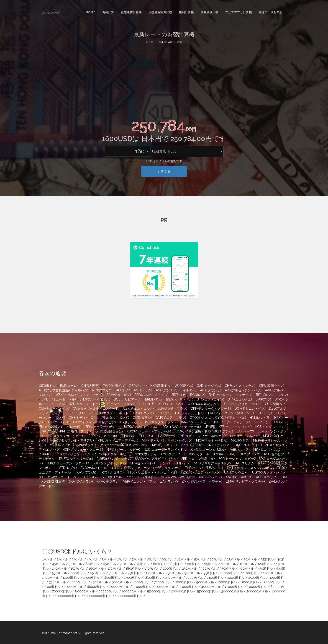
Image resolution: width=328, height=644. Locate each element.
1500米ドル (91, 578)
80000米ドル (85, 591)
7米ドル (137, 559)
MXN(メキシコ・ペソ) (133, 445)
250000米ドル (207, 591)
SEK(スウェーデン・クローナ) (68, 463)
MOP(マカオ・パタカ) (212, 440)
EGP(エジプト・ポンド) (113, 413)
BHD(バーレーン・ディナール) (231, 395)
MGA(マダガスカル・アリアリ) (72, 440)
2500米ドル (257, 578)
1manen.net (51, 12)
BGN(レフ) (198, 395)
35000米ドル (188, 587)
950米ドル (211, 573)
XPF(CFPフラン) (108, 482)
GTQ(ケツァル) (201, 418)
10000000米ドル (68, 596)
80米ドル (160, 564)
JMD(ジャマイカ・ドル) (140, 427)
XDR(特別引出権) (54, 482)
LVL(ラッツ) (167, 436)
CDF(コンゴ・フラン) (118, 404)
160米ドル (96, 568)
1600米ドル (112, 578)
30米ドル (250, 559)
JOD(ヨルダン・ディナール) (181, 427)
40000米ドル (211, 587)
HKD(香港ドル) (161, 386)
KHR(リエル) (48, 431)
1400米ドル (71, 578)
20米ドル (217, 559)
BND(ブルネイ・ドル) (95, 399)
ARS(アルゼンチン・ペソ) (243, 390)
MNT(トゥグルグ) (180, 440)
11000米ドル (250, 582)
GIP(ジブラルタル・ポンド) (110, 418)
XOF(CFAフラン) (81, 482)
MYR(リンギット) (164, 445)
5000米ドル (120, 582)
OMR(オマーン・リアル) (208, 450)
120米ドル (265, 564)
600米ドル (78, 573)
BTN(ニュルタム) (240, 399)
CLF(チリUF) (146, 404)
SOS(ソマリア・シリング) (212, 463)
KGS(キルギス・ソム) (270, 427)
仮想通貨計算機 (131, 12)
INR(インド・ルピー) (196, 422)
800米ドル (154, 573)
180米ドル (133, 568)
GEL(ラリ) (265, 413)
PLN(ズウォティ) (146, 454)
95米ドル (211, 564)
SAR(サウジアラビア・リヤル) (156, 459)
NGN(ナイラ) (253, 445)
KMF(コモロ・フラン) (76, 431)
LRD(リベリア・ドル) (102, 436)
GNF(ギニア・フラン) (171, 418)
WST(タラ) (187, 477)
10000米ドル (227, 582)
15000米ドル (74, 587)
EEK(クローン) (82, 413)
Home (91, 12)
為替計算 (108, 12)
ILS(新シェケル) (130, 422)
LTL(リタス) (146, 436)
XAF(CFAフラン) (210, 477)
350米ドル (227, 568)
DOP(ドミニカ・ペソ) (250, 408)
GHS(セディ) (78, 418)
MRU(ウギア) (240, 440)
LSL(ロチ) (127, 436)
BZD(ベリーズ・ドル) (84, 404)
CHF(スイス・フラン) (240, 386)
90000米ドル (108, 591)
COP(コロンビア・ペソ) (204, 404)
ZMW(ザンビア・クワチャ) (245, 482)
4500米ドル (99, 582)
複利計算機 (186, 12)
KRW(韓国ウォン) (272, 386)
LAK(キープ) (245, 431)
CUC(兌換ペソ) (276, 404)
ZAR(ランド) (169, 482)
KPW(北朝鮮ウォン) (109, 431)
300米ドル (208, 568)
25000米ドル (142, 587)
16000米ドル (96, 587)
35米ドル (267, 559)
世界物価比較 (210, 12)
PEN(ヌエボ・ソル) (267, 450)
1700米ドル (132, 578)
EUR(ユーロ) (69, 386)
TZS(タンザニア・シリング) (201, 472)
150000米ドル (157, 591)
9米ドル (168, 559)
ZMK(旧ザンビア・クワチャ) (202, 482)
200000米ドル (182, 591)
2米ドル (62, 559)
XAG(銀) (232, 477)
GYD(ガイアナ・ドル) (231, 418)
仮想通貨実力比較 (160, 12)
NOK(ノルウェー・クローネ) (83, 450)
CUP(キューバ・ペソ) (54, 408)
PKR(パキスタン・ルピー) (112, 454)
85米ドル (177, 564)
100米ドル (228, 564)
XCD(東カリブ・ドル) (271, 477)
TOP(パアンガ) (86, 472)
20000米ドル (119, 587)
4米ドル (92, 559)
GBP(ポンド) (138, 386)
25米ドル (233, 559)
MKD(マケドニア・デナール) (118, 440)
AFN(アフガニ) (102, 390)
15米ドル (200, 559)
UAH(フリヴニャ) (236, 472)
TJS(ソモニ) (215, 468)
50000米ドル (257, 587)
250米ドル (190, 568)
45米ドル (59, 564)
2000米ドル (194, 578)
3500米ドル (58, 582)
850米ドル (173, 573)
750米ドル (135, 573)
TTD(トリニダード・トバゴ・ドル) (152, 472)
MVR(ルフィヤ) (60, 445)
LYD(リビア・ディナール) (197, 436)
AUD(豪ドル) (184, 386)
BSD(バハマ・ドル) (180, 399)
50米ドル (75, 564)
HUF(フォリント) (84, 422)
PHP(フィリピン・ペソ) (74, 454)
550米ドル (60, 573)
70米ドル (126, 564)
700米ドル (117, 573)
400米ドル (246, 568)
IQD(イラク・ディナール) (232, 422)
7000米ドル (163, 582)
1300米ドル (51, 578)
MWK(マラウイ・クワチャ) (94, 445)
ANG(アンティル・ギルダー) (176, 390)
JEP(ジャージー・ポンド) (102, 427)
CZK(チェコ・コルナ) (138, 408)
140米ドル (60, 568)
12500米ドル (51, 587)
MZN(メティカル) (193, 445)
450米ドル (265, 568)
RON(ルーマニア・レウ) (243, 454)
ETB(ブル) (164, 413)
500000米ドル (257, 591)
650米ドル (98, 573)
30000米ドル (165, 587)
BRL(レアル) (154, 399)
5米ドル (107, 559)
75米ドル (143, 564)
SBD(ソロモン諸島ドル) (198, 459)
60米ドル (92, 564)
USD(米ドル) (48, 386)
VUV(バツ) (169, 477)
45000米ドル (234, 587)
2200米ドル (236, 578)
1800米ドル (153, 578)
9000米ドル (205, 582)
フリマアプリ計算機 (239, 12)
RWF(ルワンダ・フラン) (114, 459)
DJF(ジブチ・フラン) (172, 408)
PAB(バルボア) (240, 450)
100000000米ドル (98, 596)
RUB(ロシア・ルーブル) (76, 459)
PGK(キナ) (46, 454)
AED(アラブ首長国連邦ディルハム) (63, 390)
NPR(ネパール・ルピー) (123, 450)
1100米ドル (251, 573)
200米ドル (171, 568)
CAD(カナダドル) (209, 386)
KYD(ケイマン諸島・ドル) (193, 431)
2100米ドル (215, 578)
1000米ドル (231, 573)
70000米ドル (62, 591)
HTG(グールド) (57, 422)
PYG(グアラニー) (173, 454)
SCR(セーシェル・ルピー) (237, 459)
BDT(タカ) (179, 395)
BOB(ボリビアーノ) (128, 399)
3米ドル (77, 559)
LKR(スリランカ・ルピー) (65, 436)
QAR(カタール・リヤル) (206, 454)
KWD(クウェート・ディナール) (149, 431)
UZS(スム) (91, 477)
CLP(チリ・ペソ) (171, 404)
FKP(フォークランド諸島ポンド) (231, 413)
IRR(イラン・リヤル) (268, 422)
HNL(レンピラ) (260, 418)
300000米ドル (232, 591)
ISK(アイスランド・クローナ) (59, 427)
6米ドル (122, 559)
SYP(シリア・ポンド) (139, 468)
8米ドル (152, 559)
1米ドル (48, 559)
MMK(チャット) (153, 440)
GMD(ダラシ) (142, 418)
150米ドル (78, 568)
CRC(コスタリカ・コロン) (243, 404)
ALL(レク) (123, 390)
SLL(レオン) (182, 463)
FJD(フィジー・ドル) (190, 413)
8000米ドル (184, 582)
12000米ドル (272, 582)
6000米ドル (141, 582)
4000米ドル (78, 582)
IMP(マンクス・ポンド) (161, 422)
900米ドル (192, 573)
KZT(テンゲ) (224, 431)
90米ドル (194, 564)
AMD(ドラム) (143, 390)
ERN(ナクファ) (143, 413)
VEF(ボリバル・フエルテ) (120, 477)
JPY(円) (210, 427)
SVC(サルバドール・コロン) (100, 468)
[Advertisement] (164, 81)
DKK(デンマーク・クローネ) (211, 408)
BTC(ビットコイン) (210, 399)
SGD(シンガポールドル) (110, 463)
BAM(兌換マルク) (119, 395)
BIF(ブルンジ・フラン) (272, 395)
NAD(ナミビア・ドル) (224, 445)
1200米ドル (272, 573)
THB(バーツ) (194, 468)
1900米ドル (174, 578)
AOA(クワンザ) (211, 390)
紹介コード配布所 (271, 12)
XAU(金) (247, 477)
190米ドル (152, 568)
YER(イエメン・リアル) (140, 482)
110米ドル (247, 564)
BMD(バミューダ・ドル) (59, 399)
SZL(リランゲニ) (169, 468)
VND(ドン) (150, 477)
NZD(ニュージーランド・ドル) (166, 450)
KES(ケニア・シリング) (235, 427)
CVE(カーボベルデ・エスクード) (96, 408)
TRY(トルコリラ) (112, 472)
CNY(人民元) (90, 386)
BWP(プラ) (263, 399)
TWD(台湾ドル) (114, 386)
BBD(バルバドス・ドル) (151, 395)
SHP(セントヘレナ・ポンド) (150, 463)
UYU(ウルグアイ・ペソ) (63, 477)
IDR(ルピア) (108, 422)
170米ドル (115, 568)
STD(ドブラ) (68, 468)
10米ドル (183, 559)
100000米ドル (132, 591)
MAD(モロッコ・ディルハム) (239, 436)
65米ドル (110, 564)
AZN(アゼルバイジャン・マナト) (79, 395)
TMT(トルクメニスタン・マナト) (250, 468)
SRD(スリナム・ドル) (250, 463)
